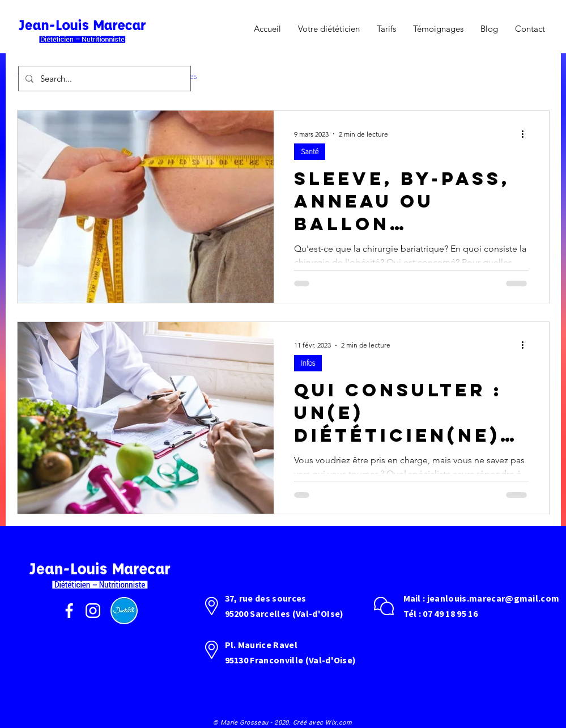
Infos (308, 363)
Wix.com (339, 722)
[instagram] (93, 611)
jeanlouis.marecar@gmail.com (493, 598)
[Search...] (103, 79)
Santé (310, 151)
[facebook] (69, 611)
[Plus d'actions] (527, 134)
